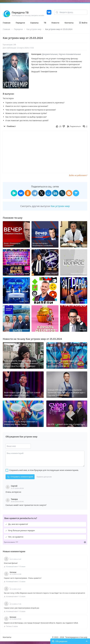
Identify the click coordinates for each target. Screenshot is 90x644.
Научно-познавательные (70, 54)
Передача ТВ (20, 12)
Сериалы (34, 23)
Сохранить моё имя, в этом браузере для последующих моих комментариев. (44, 470)
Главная (7, 23)
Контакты (69, 23)
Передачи (20, 23)
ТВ (45, 23)
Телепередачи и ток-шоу (76, 637)
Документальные (50, 54)
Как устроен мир (34, 29)
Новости (55, 23)
